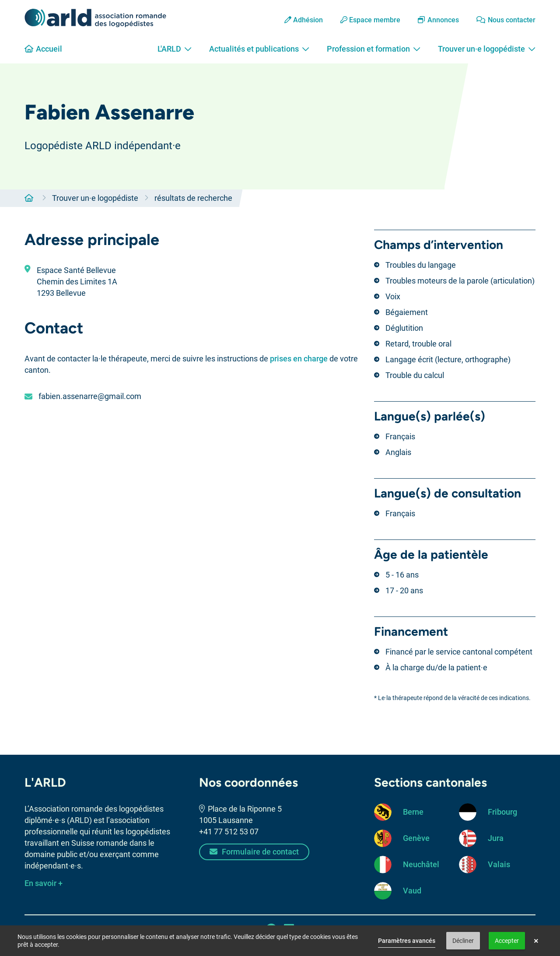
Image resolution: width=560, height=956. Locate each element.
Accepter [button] (507, 941)
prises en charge (299, 359)
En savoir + (44, 883)
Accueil (43, 49)
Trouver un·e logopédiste (487, 49)
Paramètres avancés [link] (407, 941)
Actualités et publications (259, 49)
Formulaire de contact (254, 852)
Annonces (438, 20)
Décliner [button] (463, 941)
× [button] (536, 941)
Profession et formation (374, 49)
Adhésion (304, 20)
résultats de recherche (193, 198)
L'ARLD (175, 49)
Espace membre (370, 20)
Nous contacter (506, 20)
